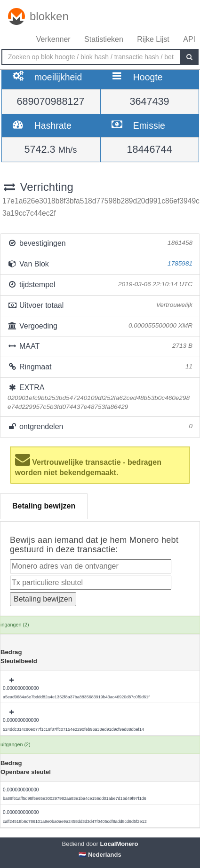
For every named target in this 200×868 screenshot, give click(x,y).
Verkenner (53, 39)
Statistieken (104, 39)
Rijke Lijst (153, 39)
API (189, 39)
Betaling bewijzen (44, 506)
